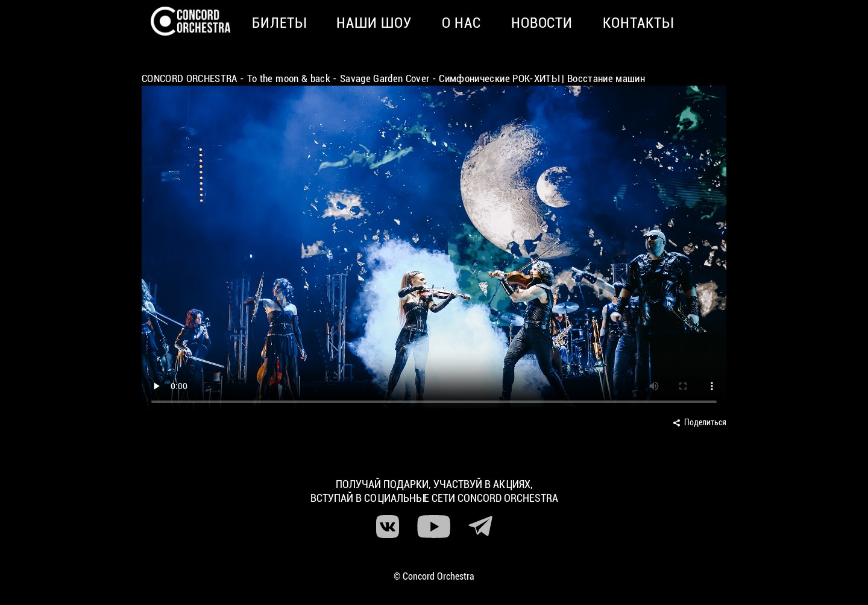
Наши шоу (374, 23)
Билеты (279, 23)
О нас (461, 23)
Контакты (638, 23)
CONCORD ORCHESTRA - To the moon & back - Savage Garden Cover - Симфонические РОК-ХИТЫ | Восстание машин (393, 78)
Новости (542, 23)
